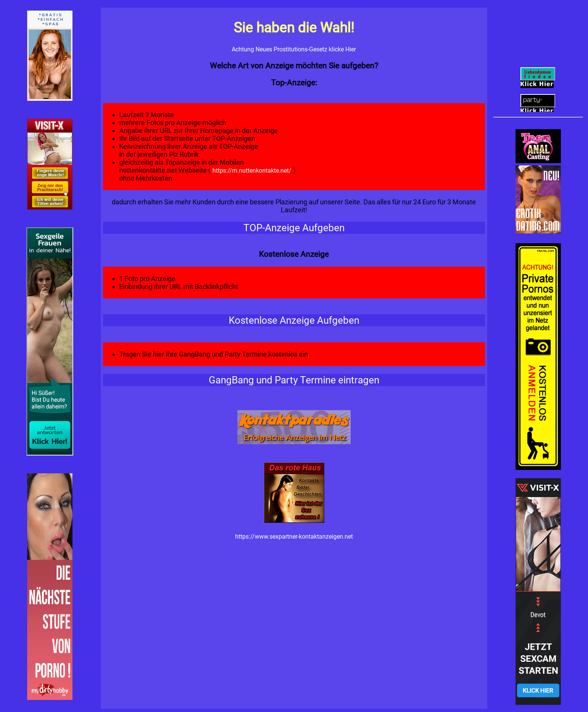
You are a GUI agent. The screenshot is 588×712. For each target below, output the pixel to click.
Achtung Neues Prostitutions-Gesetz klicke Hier (294, 49)
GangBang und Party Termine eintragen (294, 380)
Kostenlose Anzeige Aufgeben (294, 320)
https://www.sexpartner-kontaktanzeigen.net (294, 537)
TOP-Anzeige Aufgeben (294, 228)
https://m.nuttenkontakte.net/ (253, 171)
